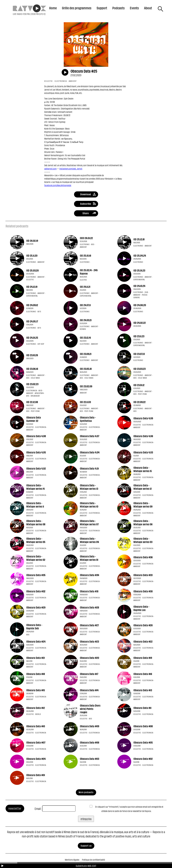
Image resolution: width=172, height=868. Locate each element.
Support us (86, 846)
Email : (38, 809)
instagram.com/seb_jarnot (71, 168)
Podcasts (118, 8)
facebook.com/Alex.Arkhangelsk (58, 185)
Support (102, 8)
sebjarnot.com (50, 168)
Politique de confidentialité (93, 860)
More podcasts (86, 792)
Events (134, 8)
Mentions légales (72, 860)
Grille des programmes (77, 8)
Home (53, 8)
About (148, 8)
